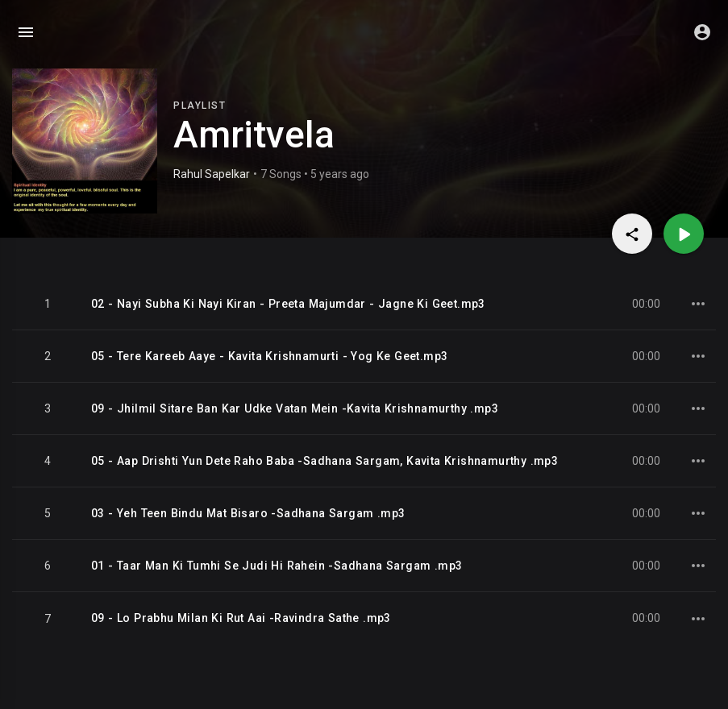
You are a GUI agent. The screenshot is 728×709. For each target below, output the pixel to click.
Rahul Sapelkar (212, 174)
